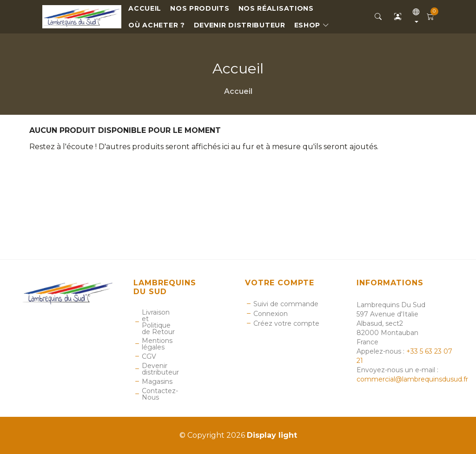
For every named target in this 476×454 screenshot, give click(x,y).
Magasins (157, 382)
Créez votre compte (286, 323)
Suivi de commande (286, 304)
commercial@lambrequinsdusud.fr (412, 379)
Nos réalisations (276, 8)
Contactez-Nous (160, 394)
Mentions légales (157, 344)
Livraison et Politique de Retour (158, 322)
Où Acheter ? (156, 25)
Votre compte (280, 283)
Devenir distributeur (240, 25)
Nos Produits (200, 8)
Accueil (145, 8)
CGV (149, 356)
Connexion (271, 314)
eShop (312, 25)
